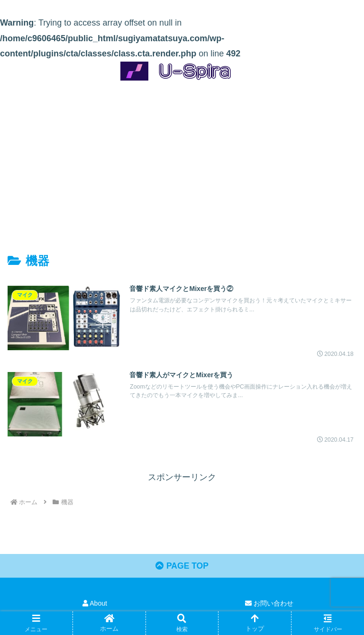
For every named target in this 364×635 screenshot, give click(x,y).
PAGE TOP (182, 567)
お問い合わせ (269, 605)
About (95, 605)
